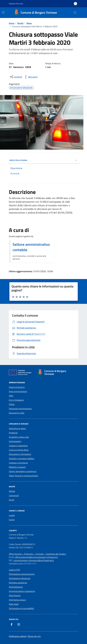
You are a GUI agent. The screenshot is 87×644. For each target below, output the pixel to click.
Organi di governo (17, 387)
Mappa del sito (34, 636)
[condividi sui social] (16, 77)
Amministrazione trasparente (22, 591)
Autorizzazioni (15, 441)
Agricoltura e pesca (17, 428)
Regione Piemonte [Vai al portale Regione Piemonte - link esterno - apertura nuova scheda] (16, 4)
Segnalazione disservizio (20, 578)
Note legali (14, 604)
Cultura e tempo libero (19, 450)
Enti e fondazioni (16, 400)
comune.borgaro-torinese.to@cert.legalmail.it (34, 560)
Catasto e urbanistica (18, 446)
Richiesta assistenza (18, 583)
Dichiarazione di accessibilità (21, 608)
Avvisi (11, 500)
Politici (12, 404)
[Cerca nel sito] (75, 13)
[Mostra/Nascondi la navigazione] (3, 12)
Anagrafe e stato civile (19, 437)
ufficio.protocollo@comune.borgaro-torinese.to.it (36, 557)
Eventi (12, 520)
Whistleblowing (16, 587)
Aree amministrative (18, 391)
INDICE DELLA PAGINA (44, 160)
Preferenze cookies (17, 636)
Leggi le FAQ (14, 570)
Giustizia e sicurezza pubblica (22, 458)
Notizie (12, 491)
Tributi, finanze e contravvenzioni (23, 476)
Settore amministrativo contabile (31, 247)
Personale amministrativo (20, 409)
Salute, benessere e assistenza (23, 471)
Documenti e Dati (17, 413)
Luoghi (12, 515)
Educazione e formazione (20, 454)
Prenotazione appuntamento (22, 574)
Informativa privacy (17, 600)
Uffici (11, 396)
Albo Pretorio (15, 595)
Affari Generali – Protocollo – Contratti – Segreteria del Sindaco (37, 554)
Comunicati (14, 495)
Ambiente (13, 433)
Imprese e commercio (18, 463)
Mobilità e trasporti (17, 467)
